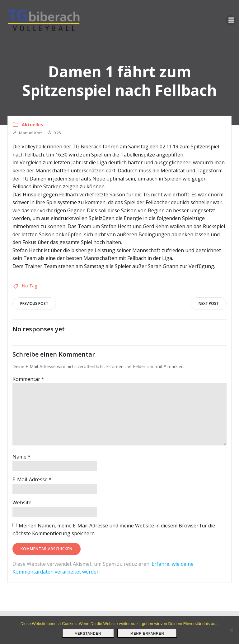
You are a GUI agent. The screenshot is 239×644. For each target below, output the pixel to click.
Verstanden (88, 633)
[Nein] (231, 630)
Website (22, 502)
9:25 (54, 133)
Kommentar (28, 379)
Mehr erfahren (147, 633)
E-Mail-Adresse (32, 479)
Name (21, 457)
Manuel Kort (27, 133)
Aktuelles (33, 125)
